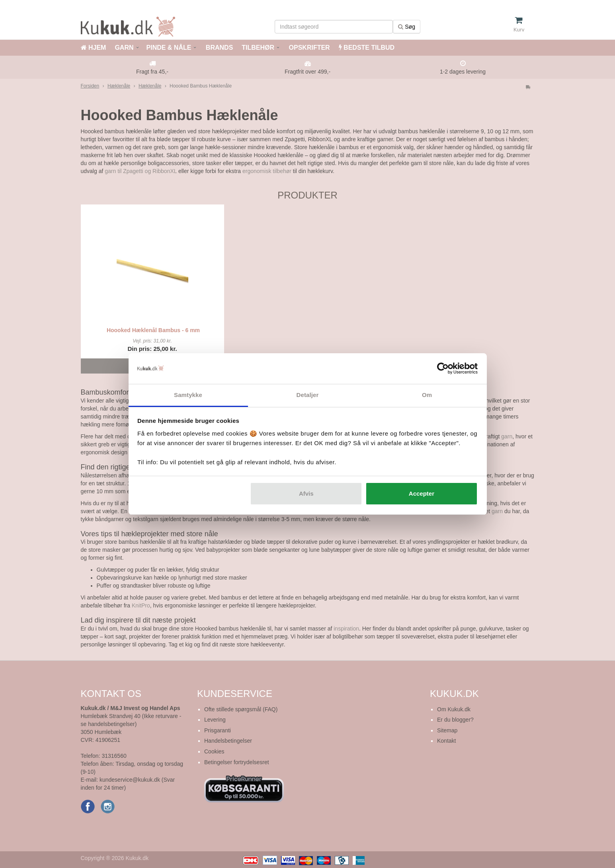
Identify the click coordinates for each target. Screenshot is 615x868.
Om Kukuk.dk (454, 709)
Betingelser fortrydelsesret (237, 762)
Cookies (214, 751)
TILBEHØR (258, 48)
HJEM (94, 48)
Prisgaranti (218, 730)
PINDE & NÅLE (169, 48)
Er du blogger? (455, 720)
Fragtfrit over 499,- (307, 72)
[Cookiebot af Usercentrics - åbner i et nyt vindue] (443, 369)
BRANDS (218, 48)
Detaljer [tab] (308, 395)
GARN (124, 48)
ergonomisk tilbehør (267, 171)
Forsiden (90, 86)
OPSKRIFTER (308, 48)
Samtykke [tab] (188, 395)
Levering (215, 720)
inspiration (346, 629)
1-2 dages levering (463, 72)
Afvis (306, 493)
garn (507, 436)
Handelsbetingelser (228, 741)
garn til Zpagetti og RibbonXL (141, 171)
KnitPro (141, 605)
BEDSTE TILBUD (367, 48)
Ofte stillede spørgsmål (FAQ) (241, 709)
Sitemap (447, 730)
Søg (407, 27)
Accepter (422, 493)
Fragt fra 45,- (152, 72)
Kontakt (446, 741)
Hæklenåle (119, 86)
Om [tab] (427, 395)
